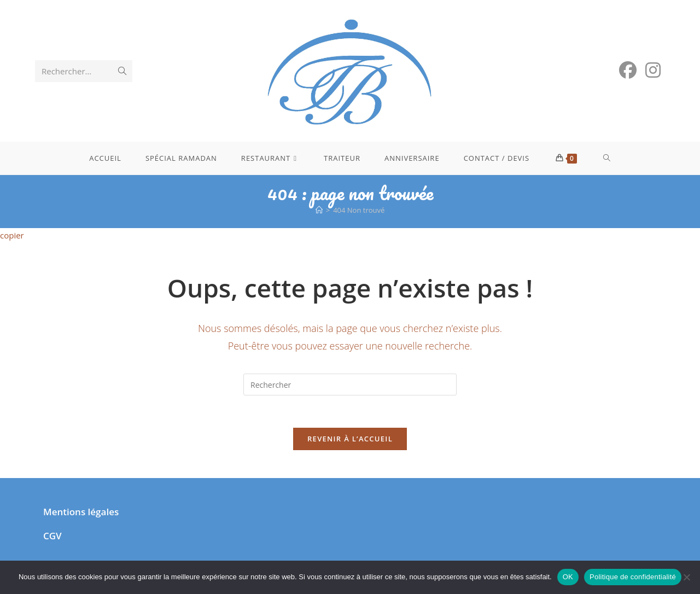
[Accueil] (319, 210)
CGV (52, 537)
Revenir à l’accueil (350, 440)
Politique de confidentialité (633, 577)
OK (568, 577)
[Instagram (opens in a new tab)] (653, 70)
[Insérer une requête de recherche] (350, 385)
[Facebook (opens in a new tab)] (628, 70)
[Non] (686, 577)
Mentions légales (81, 513)
